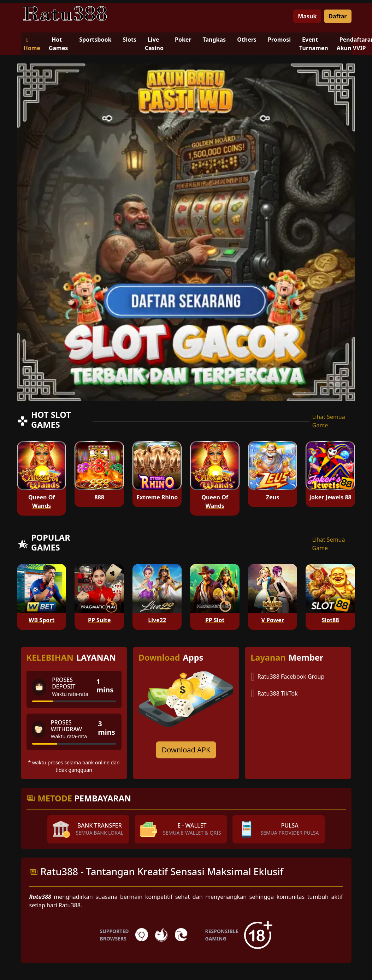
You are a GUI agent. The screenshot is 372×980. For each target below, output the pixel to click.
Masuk (307, 16)
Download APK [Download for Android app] (186, 750)
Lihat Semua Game (329, 421)
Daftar (338, 16)
